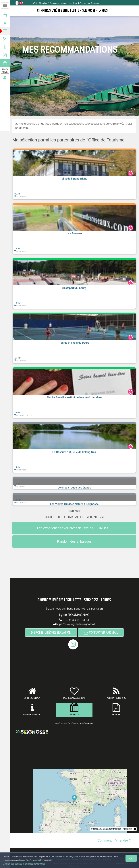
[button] (74, 174)
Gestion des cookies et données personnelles (24, 864)
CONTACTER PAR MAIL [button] (101, 632)
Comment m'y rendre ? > (115, 840)
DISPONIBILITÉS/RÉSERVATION (51, 632)
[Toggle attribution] (135, 829)
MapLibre (128, 829)
